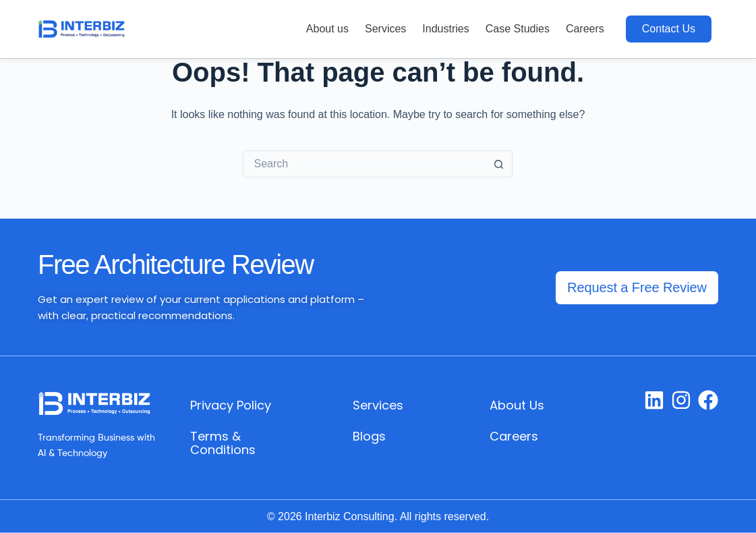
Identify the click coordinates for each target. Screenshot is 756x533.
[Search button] (499, 164)
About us (327, 29)
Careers (585, 29)
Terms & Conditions (223, 443)
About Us (517, 405)
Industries (445, 29)
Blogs (369, 436)
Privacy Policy (231, 405)
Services (385, 29)
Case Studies (518, 29)
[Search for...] (364, 164)
